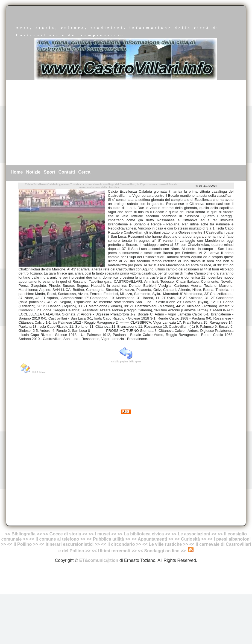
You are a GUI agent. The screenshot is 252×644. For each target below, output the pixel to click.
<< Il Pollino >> (23, 544)
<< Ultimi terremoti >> (114, 551)
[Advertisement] (126, 123)
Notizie (33, 172)
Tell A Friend (39, 372)
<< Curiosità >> (191, 539)
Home (17, 172)
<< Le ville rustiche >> (165, 544)
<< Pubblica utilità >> (109, 539)
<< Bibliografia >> (24, 534)
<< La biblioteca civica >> (144, 534)
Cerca (84, 172)
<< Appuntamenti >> (152, 539)
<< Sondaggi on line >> (162, 551)
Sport (49, 172)
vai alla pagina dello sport (126, 361)
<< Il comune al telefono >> (58, 539)
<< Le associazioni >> (194, 534)
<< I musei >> (103, 534)
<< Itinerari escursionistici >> (70, 544)
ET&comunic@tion (99, 560)
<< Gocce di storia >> (65, 534)
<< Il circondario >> (121, 544)
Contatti (67, 172)
